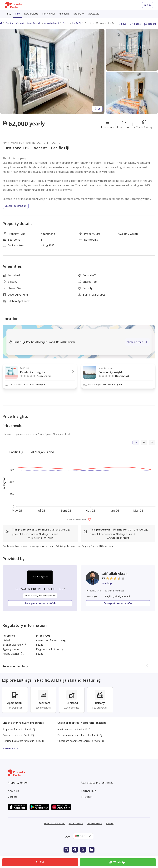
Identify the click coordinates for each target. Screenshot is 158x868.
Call (40, 862)
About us (13, 791)
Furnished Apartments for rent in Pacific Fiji (80, 735)
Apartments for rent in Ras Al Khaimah (23, 23)
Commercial (48, 14)
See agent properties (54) (118, 603)
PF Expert (87, 797)
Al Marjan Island (52, 23)
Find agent (64, 14)
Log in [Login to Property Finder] (147, 5)
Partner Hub (89, 791)
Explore (79, 14)
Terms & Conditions (54, 823)
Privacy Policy (76, 823)
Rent (18, 14)
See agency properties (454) (40, 603)
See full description (16, 206)
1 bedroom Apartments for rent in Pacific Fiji (81, 741)
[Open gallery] (52, 71)
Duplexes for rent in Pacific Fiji (18, 735)
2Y (144, 442)
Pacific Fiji (77, 23)
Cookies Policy (94, 823)
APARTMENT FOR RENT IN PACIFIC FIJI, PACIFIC (31, 143)
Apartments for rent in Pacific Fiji (74, 729)
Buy (9, 14)
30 (97, 109)
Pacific (66, 23)
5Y (152, 442)
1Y (136, 442)
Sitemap (110, 823)
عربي (68, 836)
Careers (13, 797)
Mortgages (93, 14)
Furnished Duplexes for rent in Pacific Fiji (24, 741)
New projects (31, 14)
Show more (11, 749)
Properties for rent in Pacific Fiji (19, 729)
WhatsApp (118, 862)
